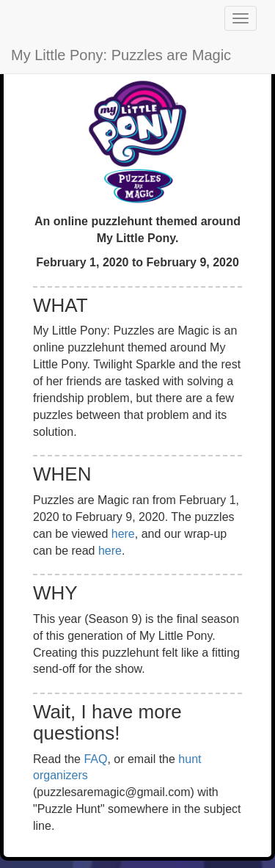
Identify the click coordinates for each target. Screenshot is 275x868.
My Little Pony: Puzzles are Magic (121, 55)
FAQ (95, 759)
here (123, 534)
